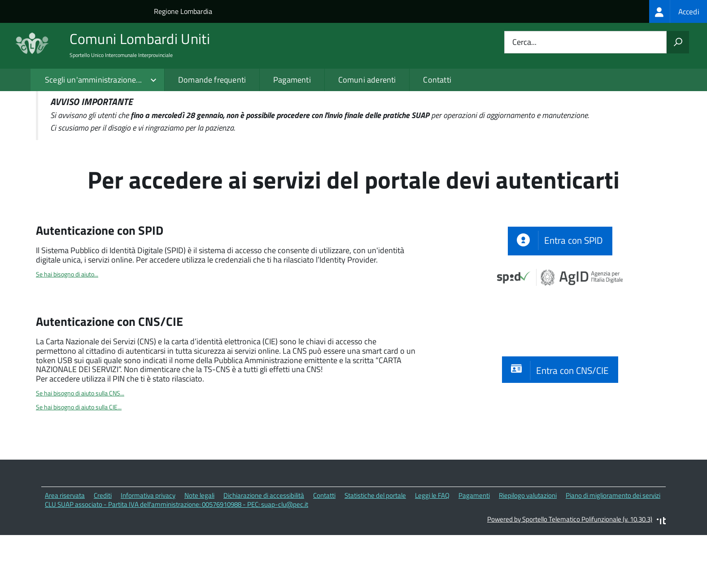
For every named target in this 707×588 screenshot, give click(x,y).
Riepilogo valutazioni (528, 546)
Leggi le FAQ (432, 546)
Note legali (199, 546)
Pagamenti (292, 80)
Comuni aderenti (367, 80)
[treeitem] (678, 11)
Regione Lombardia (183, 11)
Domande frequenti (212, 80)
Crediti (103, 546)
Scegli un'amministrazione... (93, 80)
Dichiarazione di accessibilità (264, 546)
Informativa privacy (148, 546)
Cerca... (524, 42)
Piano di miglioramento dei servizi (613, 546)
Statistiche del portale (375, 546)
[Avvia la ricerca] (678, 42)
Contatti (437, 80)
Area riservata (65, 546)
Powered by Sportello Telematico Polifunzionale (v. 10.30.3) (570, 569)
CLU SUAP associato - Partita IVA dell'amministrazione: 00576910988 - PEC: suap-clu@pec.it (177, 555)
